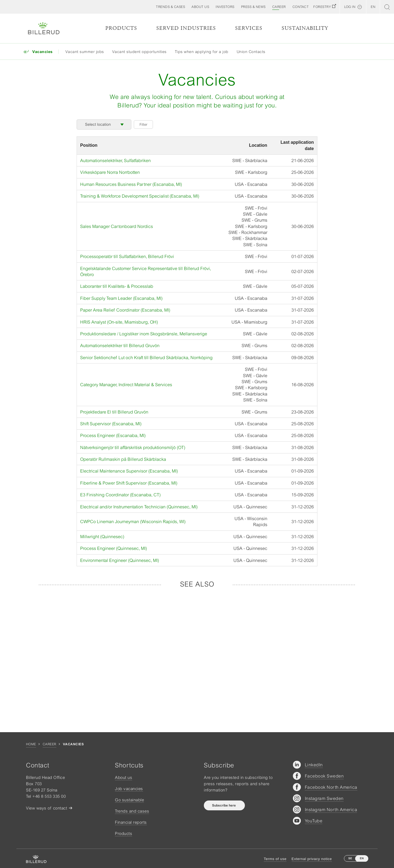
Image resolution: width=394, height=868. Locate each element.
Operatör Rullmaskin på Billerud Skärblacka (123, 459)
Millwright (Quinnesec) (102, 536)
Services (249, 28)
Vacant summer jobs (85, 52)
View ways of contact (47, 808)
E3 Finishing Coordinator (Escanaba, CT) (120, 495)
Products (121, 28)
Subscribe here (224, 805)
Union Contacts (251, 52)
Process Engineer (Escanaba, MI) (113, 435)
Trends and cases (132, 811)
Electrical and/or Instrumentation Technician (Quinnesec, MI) (139, 507)
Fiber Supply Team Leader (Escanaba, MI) (121, 298)
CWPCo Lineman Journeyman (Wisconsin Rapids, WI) (133, 521)
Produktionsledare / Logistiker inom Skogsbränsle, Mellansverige (144, 334)
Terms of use (275, 859)
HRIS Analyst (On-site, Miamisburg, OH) (119, 322)
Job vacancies (129, 789)
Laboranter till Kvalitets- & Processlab (117, 286)
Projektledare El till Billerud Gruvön (114, 412)
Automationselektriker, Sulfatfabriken (115, 160)
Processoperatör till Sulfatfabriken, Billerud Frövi (127, 256)
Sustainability (305, 28)
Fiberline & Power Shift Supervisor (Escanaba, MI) (129, 483)
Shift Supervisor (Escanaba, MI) (111, 424)
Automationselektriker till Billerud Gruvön (120, 345)
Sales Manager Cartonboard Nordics (117, 226)
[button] (200, 7)
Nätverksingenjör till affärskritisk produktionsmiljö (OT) (133, 447)
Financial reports (131, 822)
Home (31, 744)
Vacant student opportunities (139, 52)
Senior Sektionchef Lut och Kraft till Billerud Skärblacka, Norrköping (146, 357)
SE (350, 858)
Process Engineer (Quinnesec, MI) (114, 548)
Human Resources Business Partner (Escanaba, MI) (131, 184)
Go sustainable (129, 800)
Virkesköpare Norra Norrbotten (110, 172)
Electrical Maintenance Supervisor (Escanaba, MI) (129, 471)
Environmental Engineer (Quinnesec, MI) (120, 560)
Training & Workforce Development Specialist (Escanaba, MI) (140, 196)
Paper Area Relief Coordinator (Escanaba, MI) (125, 310)
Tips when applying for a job (202, 52)
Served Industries (186, 28)
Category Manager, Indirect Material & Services (126, 385)
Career (50, 744)
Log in (350, 7)
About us (124, 777)
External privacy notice (312, 859)
